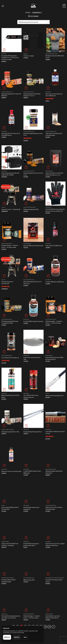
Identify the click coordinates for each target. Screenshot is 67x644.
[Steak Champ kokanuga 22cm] (55, 380)
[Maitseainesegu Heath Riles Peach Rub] (55, 456)
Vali (25, 637)
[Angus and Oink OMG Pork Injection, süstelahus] (12, 528)
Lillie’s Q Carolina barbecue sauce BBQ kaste (54, 95)
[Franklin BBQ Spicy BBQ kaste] (55, 266)
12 (45, 627)
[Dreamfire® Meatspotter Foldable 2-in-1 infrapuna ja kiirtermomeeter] (12, 40)
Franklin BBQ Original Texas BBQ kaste (32, 472)
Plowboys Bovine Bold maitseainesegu (8, 581)
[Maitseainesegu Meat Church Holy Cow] (33, 266)
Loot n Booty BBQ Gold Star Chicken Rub (10, 508)
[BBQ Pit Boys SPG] (33, 564)
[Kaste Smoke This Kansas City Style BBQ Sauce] (12, 118)
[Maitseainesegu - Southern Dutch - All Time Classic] (33, 600)
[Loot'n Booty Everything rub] (12, 342)
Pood (28, 12)
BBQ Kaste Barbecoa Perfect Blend (10, 396)
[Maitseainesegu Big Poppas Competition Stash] (12, 306)
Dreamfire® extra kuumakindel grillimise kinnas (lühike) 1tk (55, 210)
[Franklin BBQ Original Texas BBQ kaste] (33, 456)
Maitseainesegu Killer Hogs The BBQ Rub (11, 95)
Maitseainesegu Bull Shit (31, 209)
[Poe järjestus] (33, 22)
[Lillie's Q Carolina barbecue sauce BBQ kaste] (55, 78)
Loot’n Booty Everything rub (10, 358)
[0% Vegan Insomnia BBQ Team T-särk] (55, 40)
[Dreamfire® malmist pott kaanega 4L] (33, 492)
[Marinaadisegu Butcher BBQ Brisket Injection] (55, 342)
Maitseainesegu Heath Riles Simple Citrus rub (32, 95)
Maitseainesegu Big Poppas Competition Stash (10, 322)
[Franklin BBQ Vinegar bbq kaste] (33, 306)
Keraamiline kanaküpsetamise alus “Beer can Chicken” (11, 617)
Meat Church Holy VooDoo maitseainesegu (54, 508)
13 (49, 627)
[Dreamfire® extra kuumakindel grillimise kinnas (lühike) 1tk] (55, 194)
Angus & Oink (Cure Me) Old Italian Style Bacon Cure (54, 174)
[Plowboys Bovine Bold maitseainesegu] (12, 564)
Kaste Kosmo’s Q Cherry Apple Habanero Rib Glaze (55, 544)
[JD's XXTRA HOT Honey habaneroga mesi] (33, 380)
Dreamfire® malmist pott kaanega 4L (31, 508)
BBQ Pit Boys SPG (29, 580)
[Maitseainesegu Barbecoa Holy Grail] (33, 118)
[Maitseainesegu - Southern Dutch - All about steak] (12, 230)
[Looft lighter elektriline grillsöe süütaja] (55, 416)
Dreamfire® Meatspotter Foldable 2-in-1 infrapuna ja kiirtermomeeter (10, 58)
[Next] (53, 627)
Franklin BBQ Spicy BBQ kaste (55, 282)
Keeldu (17, 637)
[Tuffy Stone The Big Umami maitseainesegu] (55, 118)
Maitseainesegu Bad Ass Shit (10, 432)
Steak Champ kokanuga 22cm (55, 395)
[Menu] (3, 6)
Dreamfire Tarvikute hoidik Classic (54, 581)
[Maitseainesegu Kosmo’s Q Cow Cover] (33, 157)
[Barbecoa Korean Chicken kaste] (12, 456)
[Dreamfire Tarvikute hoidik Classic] (55, 564)
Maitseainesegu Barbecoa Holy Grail (33, 134)
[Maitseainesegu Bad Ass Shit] (12, 416)
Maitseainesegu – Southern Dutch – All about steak (10, 246)
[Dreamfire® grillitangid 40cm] (33, 416)
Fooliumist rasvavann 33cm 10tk (32, 358)
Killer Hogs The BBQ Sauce (54, 246)
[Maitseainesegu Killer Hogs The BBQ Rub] (12, 78)
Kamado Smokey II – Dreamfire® (8, 283)
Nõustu (7, 637)
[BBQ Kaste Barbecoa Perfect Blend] (12, 380)
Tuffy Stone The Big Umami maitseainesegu (54, 134)
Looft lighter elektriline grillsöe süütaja (55, 432)
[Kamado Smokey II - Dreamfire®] (12, 266)
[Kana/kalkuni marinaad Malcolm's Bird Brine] (55, 600)
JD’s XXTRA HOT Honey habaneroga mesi (31, 396)
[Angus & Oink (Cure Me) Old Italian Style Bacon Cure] (55, 157)
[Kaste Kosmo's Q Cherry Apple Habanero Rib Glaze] (55, 528)
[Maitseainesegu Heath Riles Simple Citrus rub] (33, 78)
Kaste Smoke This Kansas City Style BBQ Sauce (11, 134)
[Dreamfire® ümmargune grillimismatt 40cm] (33, 528)
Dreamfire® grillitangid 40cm (33, 432)
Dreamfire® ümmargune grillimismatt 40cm (31, 544)
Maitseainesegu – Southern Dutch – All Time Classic (32, 617)
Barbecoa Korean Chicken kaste (11, 471)
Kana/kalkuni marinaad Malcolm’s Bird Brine (53, 617)
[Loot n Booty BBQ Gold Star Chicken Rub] (12, 492)
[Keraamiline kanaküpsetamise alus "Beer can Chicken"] (12, 600)
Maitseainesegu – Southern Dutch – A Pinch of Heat (54, 322)
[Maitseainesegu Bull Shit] (33, 194)
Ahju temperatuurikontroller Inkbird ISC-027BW (10, 174)
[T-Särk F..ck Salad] (33, 40)
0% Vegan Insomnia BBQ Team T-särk (55, 57)
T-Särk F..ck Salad (29, 56)
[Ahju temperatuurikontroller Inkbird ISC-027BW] (12, 157)
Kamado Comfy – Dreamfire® (11, 209)
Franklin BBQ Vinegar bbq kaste (33, 321)
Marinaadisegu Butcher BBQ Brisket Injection (54, 358)
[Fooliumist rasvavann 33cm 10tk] (33, 342)
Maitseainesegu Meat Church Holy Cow (32, 283)
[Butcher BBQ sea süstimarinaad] (33, 230)
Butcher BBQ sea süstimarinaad (33, 246)
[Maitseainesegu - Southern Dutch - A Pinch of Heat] (55, 306)
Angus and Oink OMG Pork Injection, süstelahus (10, 544)
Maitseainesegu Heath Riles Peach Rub (54, 472)
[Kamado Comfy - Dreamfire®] (12, 194)
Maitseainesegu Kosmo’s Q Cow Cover (33, 174)
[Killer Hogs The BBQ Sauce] (55, 230)
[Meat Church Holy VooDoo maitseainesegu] (55, 492)
